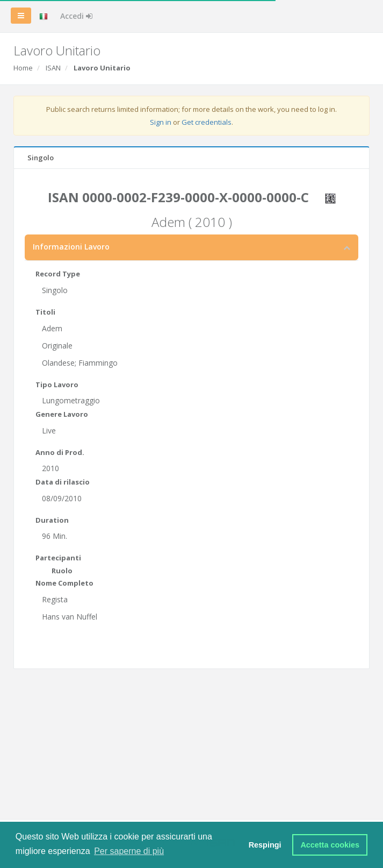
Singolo (41, 158)
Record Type (58, 274)
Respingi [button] (265, 845)
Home (23, 68)
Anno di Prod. (60, 452)
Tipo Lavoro (57, 385)
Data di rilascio (63, 482)
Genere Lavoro (62, 414)
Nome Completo (64, 583)
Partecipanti (58, 558)
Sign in (161, 122)
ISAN (53, 68)
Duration (52, 520)
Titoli (45, 312)
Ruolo (62, 571)
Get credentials (207, 122)
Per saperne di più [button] (129, 851)
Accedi (76, 16)
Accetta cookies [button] (330, 845)
